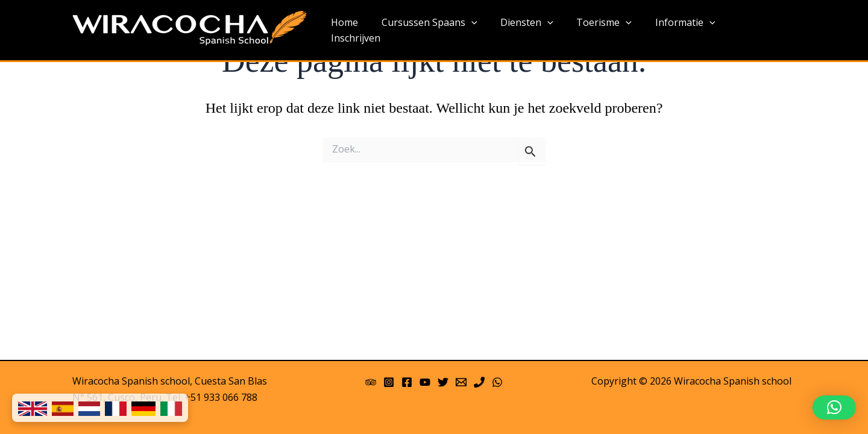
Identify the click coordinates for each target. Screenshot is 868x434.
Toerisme (611, 31)
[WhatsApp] (497, 382)
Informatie (687, 31)
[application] (486, 31)
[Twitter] (443, 382)
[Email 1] (461, 382)
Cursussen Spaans (444, 31)
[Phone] (479, 382)
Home (363, 30)
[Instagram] (389, 382)
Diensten (537, 31)
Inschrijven (761, 30)
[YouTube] (425, 382)
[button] (834, 407)
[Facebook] (407, 382)
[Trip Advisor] (371, 382)
